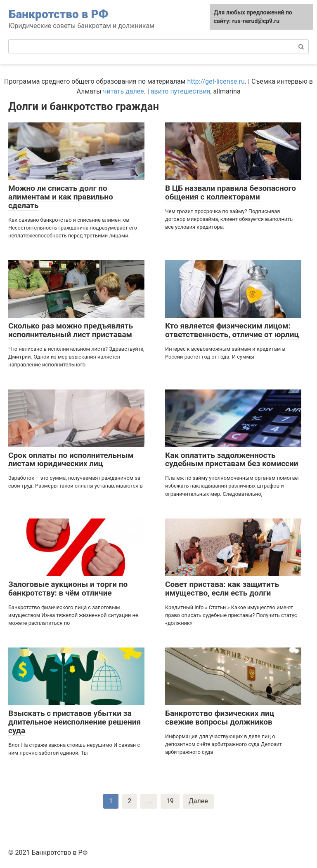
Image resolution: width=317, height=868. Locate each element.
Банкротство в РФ (58, 14)
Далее (198, 801)
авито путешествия (181, 91)
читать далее (124, 91)
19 (170, 801)
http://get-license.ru (216, 81)
